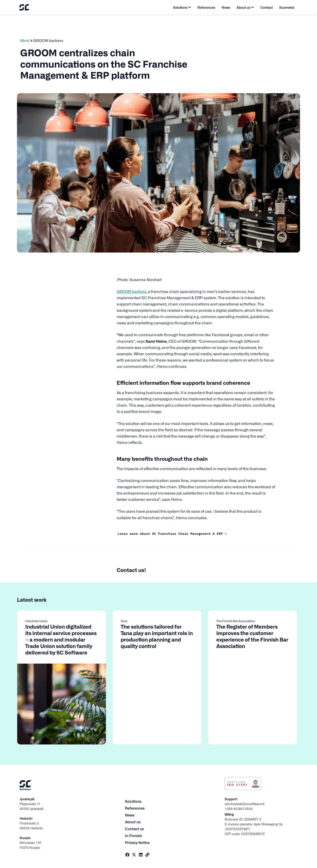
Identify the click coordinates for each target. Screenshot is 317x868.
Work (25, 40)
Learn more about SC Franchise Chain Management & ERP (170, 533)
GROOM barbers (132, 291)
